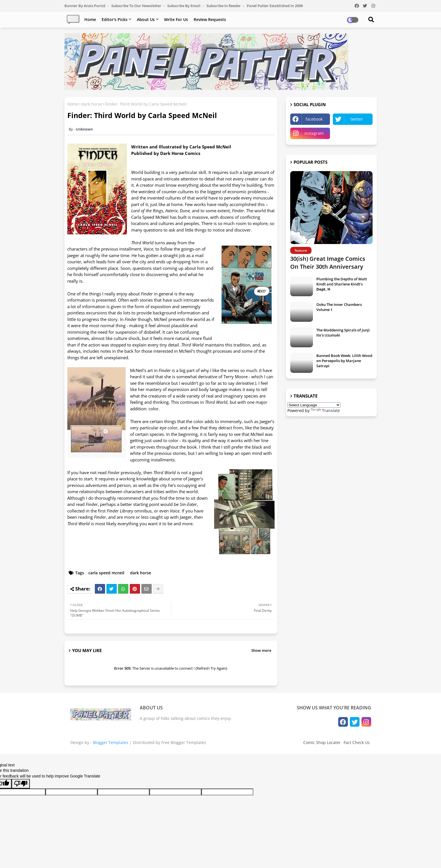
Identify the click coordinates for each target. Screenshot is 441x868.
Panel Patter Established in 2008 (275, 6)
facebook (314, 119)
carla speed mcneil (106, 573)
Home (90, 19)
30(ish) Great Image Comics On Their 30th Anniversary (328, 263)
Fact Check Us (357, 742)
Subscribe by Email (184, 6)
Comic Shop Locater (322, 742)
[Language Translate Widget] (314, 405)
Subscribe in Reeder (224, 6)
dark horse (92, 104)
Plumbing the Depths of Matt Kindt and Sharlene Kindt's (342, 284)
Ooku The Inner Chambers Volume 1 (339, 307)
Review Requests (210, 19)
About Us (146, 19)
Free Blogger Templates (184, 742)
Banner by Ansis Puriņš (85, 6)
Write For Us (176, 19)
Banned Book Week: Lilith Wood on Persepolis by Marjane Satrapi (344, 361)
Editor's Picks (115, 19)
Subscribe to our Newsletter (137, 6)
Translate (325, 410)
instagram (314, 133)
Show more (261, 650)
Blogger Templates (111, 742)
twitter (357, 119)
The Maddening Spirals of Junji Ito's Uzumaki (343, 333)
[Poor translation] (21, 784)
